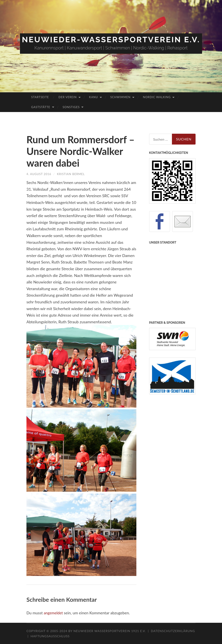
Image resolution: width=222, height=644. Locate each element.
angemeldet (54, 613)
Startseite (40, 97)
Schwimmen (120, 97)
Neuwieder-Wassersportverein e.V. (111, 39)
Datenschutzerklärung (173, 631)
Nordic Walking (157, 97)
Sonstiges (71, 107)
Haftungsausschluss (50, 636)
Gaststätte (41, 107)
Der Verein (68, 97)
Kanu (94, 97)
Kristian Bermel (73, 174)
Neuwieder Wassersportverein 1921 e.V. (110, 631)
